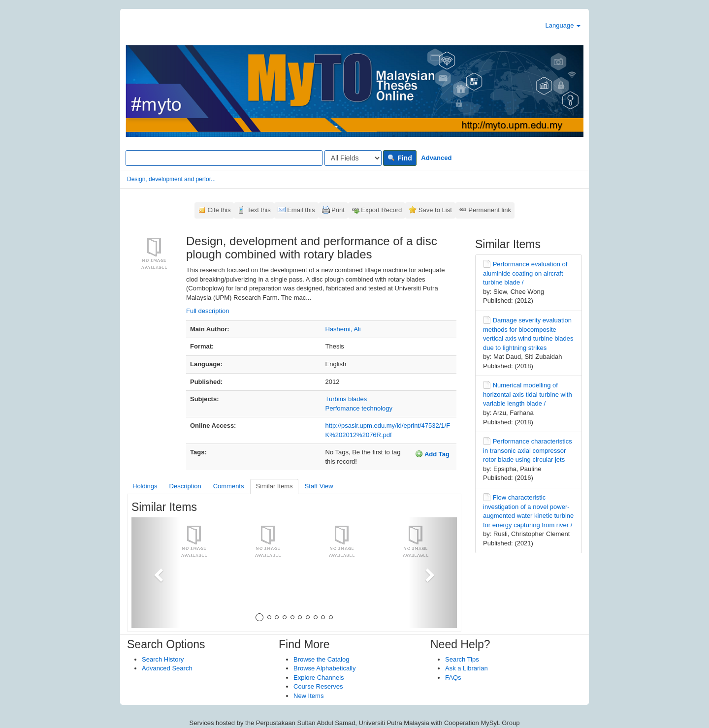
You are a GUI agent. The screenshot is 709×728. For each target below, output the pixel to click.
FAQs (453, 678)
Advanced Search (167, 668)
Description (185, 486)
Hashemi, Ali (343, 329)
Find (400, 158)
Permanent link (490, 210)
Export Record (381, 210)
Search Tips (462, 659)
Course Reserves (318, 686)
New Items (308, 696)
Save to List (435, 210)
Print (338, 210)
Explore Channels (319, 678)
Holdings (145, 486)
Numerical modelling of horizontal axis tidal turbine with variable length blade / (528, 394)
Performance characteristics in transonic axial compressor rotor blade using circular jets (528, 450)
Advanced (436, 158)
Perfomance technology (359, 408)
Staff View (319, 486)
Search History (163, 659)
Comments (229, 486)
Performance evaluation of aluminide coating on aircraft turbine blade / (525, 273)
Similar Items (274, 486)
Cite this (219, 210)
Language (563, 25)
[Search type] (353, 158)
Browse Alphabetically (324, 668)
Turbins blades (346, 399)
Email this (301, 210)
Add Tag (432, 454)
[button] (156, 573)
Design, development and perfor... (171, 179)
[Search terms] (224, 158)
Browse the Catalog (321, 659)
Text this (259, 210)
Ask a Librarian (467, 668)
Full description (208, 311)
